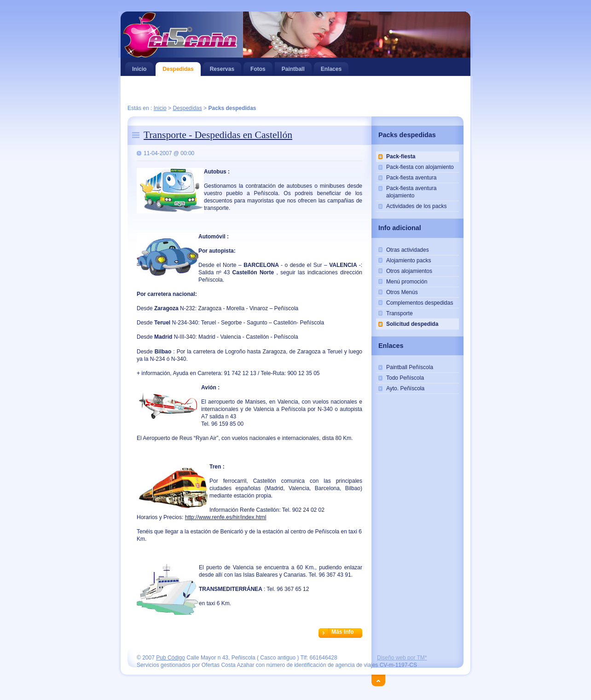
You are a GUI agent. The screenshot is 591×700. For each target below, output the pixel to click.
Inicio (139, 67)
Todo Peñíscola (405, 378)
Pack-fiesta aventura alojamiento (411, 192)
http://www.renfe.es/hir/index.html (226, 517)
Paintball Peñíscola (410, 367)
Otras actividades (408, 250)
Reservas (222, 67)
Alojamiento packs (408, 260)
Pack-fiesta (401, 156)
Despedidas (178, 67)
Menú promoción (407, 282)
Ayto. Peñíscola (405, 388)
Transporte (400, 313)
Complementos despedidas (420, 303)
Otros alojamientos (409, 271)
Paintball (297, 67)
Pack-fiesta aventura (411, 178)
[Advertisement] (295, 91)
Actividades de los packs (416, 206)
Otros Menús (402, 292)
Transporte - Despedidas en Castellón (218, 135)
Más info (343, 632)
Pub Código (171, 658)
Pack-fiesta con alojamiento (420, 167)
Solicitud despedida (412, 324)
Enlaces (331, 67)
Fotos (258, 67)
